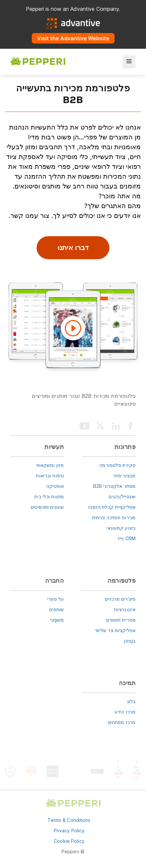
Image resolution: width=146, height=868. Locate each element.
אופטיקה (55, 486)
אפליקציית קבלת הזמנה (112, 507)
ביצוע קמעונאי (121, 528)
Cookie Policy (69, 841)
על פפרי (55, 599)
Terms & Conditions (69, 820)
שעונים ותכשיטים (47, 507)
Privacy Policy (69, 831)
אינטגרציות (125, 609)
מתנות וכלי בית (49, 496)
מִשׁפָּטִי (57, 620)
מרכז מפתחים (122, 722)
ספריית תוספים (121, 620)
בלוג (131, 701)
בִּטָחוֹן (130, 641)
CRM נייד (126, 538)
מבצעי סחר (124, 476)
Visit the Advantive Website (73, 38)
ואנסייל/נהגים (122, 496)
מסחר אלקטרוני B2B (114, 486)
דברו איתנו (73, 248)
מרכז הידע (125, 712)
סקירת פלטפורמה (117, 465)
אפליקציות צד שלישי (115, 630)
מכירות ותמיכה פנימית (114, 517)
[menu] (129, 62)
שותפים (56, 609)
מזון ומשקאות (50, 465)
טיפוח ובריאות (50, 476)
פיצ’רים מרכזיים (120, 599)
